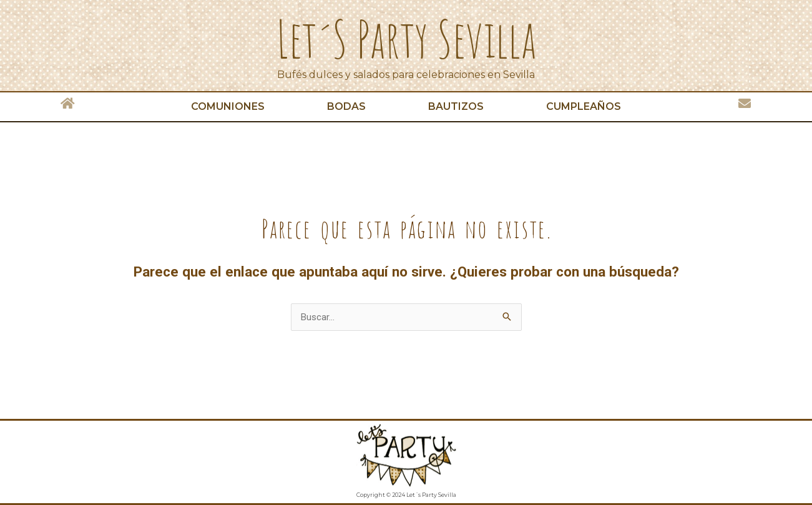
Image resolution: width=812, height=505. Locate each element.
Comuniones (228, 106)
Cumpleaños (584, 106)
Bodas (346, 106)
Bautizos (456, 106)
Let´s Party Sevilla (406, 39)
